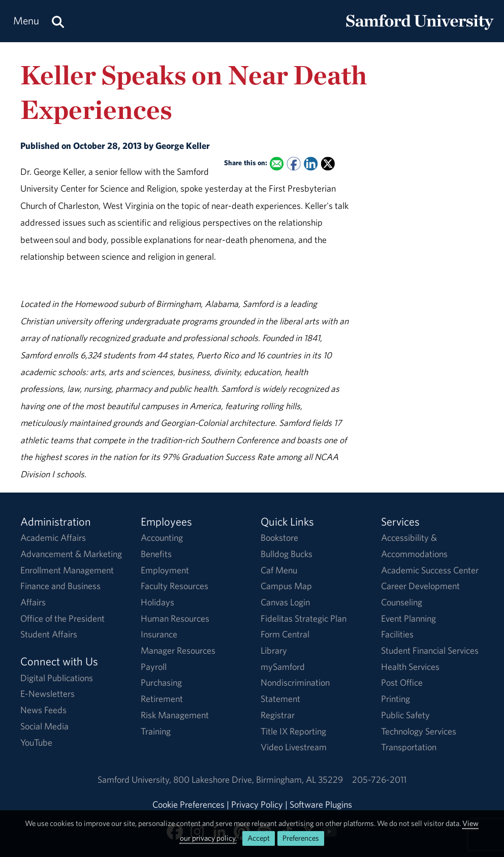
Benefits (156, 554)
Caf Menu (279, 570)
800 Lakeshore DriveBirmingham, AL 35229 (258, 779)
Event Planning (408, 618)
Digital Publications (57, 678)
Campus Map (286, 586)
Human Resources (175, 618)
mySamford (283, 667)
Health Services (410, 667)
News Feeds (43, 710)
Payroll (154, 667)
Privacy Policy (257, 804)
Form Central (285, 634)
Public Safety (405, 715)
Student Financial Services (430, 650)
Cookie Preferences (188, 804)
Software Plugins (321, 804)
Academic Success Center (430, 570)
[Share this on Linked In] (311, 164)
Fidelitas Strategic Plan (304, 618)
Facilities (397, 634)
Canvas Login (285, 602)
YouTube (36, 742)
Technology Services (419, 731)
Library (274, 650)
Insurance (159, 634)
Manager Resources (178, 650)
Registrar (278, 715)
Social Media (44, 726)
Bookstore (279, 538)
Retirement (162, 699)
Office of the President (62, 618)
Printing (396, 699)
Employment (165, 570)
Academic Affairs (53, 538)
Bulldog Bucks (287, 554)
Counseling (402, 602)
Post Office (402, 682)
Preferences (301, 838)
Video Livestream (294, 747)
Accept (259, 838)
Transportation (409, 747)
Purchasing (161, 682)
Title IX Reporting (293, 731)
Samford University (135, 779)
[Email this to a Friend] (277, 164)
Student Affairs (49, 634)
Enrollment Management (67, 570)
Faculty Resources (175, 586)
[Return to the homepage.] (420, 31)
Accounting (162, 538)
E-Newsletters (48, 694)
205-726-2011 (379, 779)
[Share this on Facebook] (293, 164)
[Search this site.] (58, 21)
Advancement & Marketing (71, 554)
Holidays (157, 602)
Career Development (420, 586)
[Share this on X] (327, 164)
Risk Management (175, 715)
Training (156, 731)
